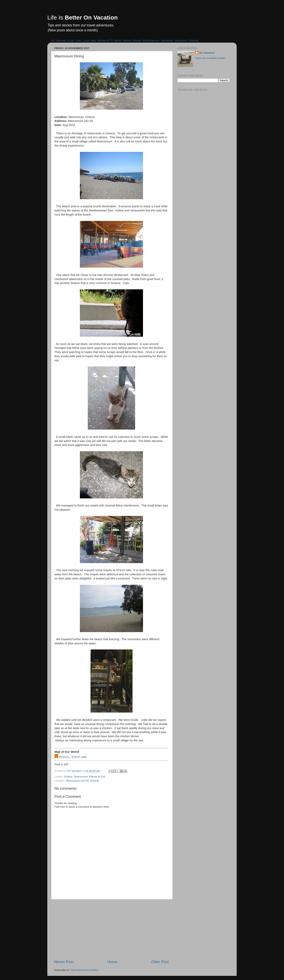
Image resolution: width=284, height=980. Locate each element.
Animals (61, 41)
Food (71, 41)
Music (118, 41)
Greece (68, 777)
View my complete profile (210, 58)
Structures (181, 41)
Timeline (194, 41)
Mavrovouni (81, 777)
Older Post (160, 962)
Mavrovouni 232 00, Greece (83, 781)
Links (79, 41)
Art (53, 41)
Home (112, 962)
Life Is (83, 17)
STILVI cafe (79, 757)
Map (93, 41)
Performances (151, 41)
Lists (86, 41)
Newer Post (64, 962)
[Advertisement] (111, 929)
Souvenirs (167, 41)
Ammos (64, 757)
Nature (127, 41)
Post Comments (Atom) (84, 970)
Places (137, 41)
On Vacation (207, 53)
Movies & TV (105, 41)
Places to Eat (97, 777)
